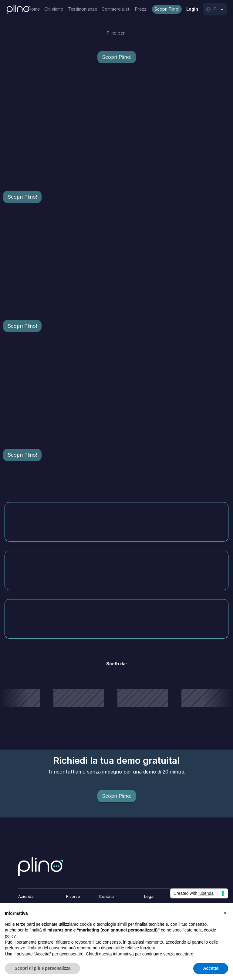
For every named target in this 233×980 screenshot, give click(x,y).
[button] (225, 913)
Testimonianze (83, 9)
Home (34, 9)
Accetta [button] (211, 968)
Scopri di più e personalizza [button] (42, 968)
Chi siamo (54, 9)
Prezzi (141, 9)
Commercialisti (116, 9)
